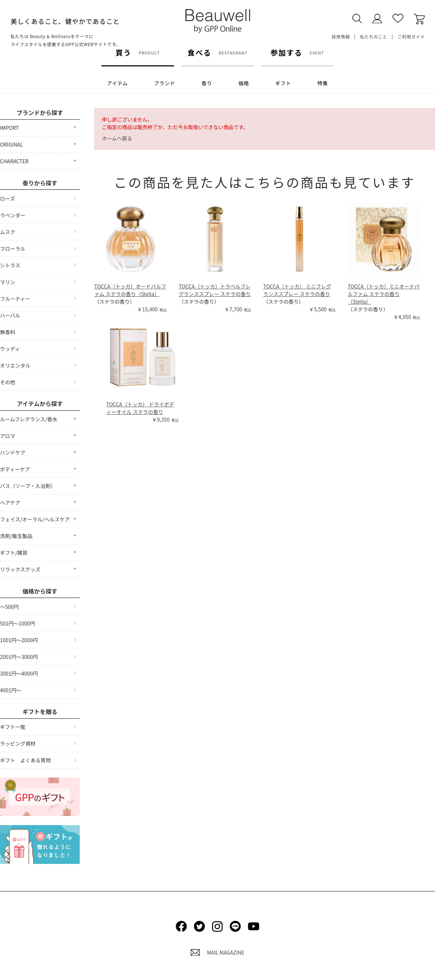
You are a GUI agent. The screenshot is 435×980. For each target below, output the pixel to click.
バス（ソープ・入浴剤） (28, 486)
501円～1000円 (17, 623)
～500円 (9, 607)
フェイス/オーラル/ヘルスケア (35, 519)
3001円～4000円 (19, 673)
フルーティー (15, 299)
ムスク (8, 232)
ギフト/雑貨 (14, 553)
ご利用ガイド (411, 36)
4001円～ (11, 690)
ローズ (7, 198)
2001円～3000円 (19, 657)
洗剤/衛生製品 (16, 536)
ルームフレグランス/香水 (29, 419)
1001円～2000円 (19, 640)
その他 (8, 382)
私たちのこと (374, 36)
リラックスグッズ (20, 569)
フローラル (13, 249)
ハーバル (10, 315)
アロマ (8, 436)
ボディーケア (15, 469)
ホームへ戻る (117, 138)
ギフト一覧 (13, 727)
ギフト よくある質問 (25, 760)
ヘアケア (10, 503)
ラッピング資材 (18, 743)
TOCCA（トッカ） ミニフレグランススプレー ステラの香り (297, 290)
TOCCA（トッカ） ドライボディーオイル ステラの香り (140, 408)
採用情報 (341, 36)
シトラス (10, 265)
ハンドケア (13, 452)
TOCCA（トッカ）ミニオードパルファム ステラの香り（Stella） (384, 294)
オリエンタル (15, 365)
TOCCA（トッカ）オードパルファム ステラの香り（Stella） (130, 290)
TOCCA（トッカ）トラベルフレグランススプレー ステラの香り (215, 290)
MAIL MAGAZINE (217, 952)
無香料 (8, 332)
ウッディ (10, 349)
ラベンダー (13, 215)
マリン (8, 282)
